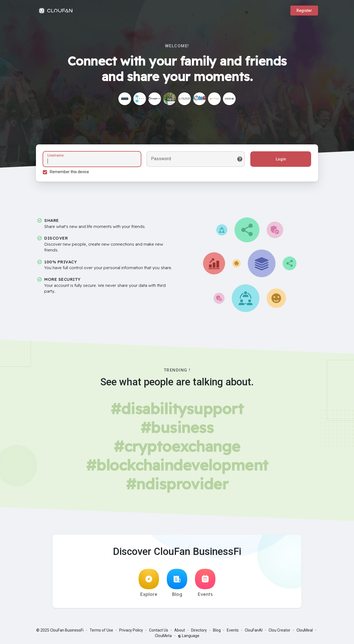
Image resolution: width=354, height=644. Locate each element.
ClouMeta (163, 636)
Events (205, 583)
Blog (177, 583)
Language (189, 636)
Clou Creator (279, 630)
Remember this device (69, 172)
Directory (199, 630)
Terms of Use (101, 630)
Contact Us (159, 630)
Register (304, 11)
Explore (149, 583)
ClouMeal (305, 630)
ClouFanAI (254, 630)
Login (281, 159)
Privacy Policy (131, 630)
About (180, 630)
